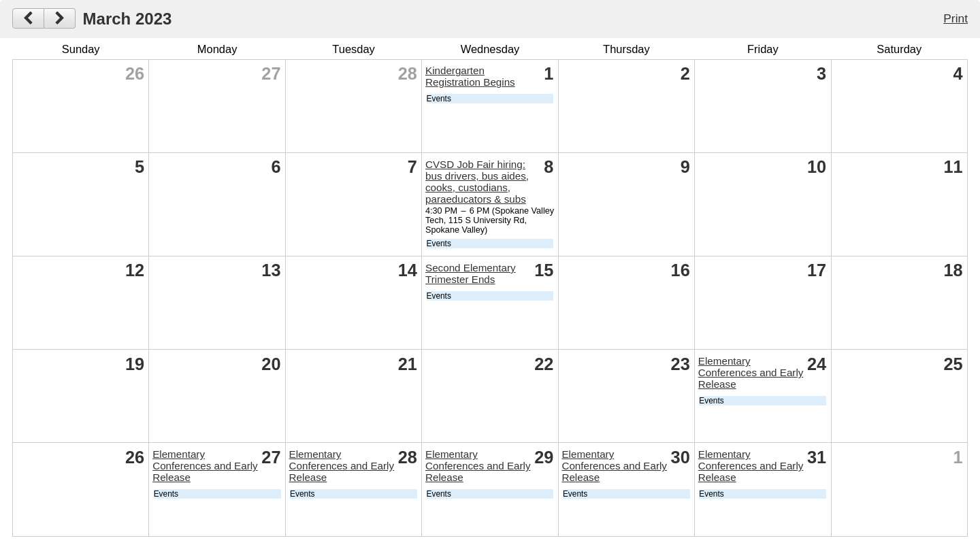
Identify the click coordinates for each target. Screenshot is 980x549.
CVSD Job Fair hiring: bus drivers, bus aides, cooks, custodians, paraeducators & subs (477, 182)
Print (955, 18)
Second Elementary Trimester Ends (471, 273)
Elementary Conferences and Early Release (751, 372)
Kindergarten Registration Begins (470, 76)
